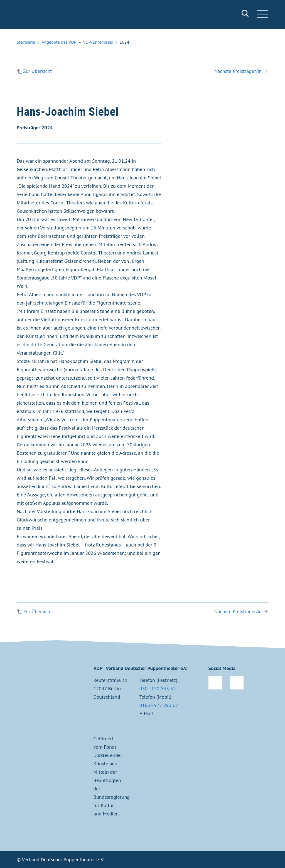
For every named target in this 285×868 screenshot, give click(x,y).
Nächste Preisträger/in (238, 71)
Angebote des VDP (59, 42)
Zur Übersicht (37, 71)
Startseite (26, 42)
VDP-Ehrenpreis (98, 42)
